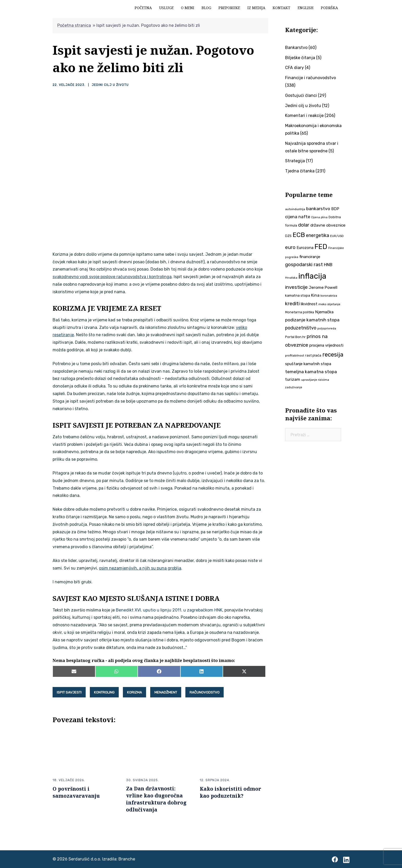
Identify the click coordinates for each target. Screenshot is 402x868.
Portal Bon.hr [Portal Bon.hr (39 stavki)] (295, 337)
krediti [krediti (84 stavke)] (292, 304)
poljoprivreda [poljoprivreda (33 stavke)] (327, 329)
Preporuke (229, 8)
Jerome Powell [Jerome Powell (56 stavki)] (323, 287)
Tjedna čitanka (300, 171)
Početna (143, 8)
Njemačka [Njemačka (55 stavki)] (324, 312)
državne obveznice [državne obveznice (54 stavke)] (328, 225)
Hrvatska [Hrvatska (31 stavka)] (291, 278)
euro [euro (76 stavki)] (290, 247)
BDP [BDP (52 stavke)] (335, 209)
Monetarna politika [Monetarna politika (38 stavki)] (300, 312)
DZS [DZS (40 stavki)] (288, 236)
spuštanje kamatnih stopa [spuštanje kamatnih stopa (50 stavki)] (308, 364)
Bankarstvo (296, 48)
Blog (206, 8)
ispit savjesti (69, 692)
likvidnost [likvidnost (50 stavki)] (309, 304)
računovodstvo (205, 692)
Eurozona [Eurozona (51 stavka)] (305, 248)
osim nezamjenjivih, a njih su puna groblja (140, 568)
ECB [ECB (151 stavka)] (299, 235)
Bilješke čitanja (300, 58)
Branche (127, 859)
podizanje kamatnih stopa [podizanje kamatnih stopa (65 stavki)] (312, 320)
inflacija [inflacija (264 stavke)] (312, 276)
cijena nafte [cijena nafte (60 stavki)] (298, 217)
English (306, 8)
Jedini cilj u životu (110, 85)
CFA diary (294, 68)
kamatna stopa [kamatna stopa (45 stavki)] (298, 295)
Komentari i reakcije (304, 115)
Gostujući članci (301, 95)
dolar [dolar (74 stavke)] (304, 225)
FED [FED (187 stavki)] (321, 247)
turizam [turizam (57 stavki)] (293, 379)
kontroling (104, 692)
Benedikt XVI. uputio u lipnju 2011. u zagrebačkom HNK (169, 610)
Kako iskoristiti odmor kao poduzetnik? (230, 792)
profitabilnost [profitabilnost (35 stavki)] (295, 355)
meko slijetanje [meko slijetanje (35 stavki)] (329, 304)
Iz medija (256, 8)
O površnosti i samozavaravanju (76, 792)
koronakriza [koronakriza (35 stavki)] (329, 296)
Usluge (166, 8)
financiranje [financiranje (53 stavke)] (310, 257)
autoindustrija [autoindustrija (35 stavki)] (295, 209)
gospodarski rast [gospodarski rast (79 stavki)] (304, 265)
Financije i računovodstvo (310, 78)
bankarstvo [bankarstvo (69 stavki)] (318, 209)
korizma (134, 692)
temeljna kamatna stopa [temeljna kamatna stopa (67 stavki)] (311, 372)
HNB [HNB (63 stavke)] (328, 265)
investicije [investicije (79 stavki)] (296, 287)
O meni (188, 8)
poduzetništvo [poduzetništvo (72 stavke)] (301, 328)
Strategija (295, 161)
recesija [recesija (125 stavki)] (333, 355)
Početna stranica (74, 25)
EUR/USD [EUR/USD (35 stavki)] (337, 236)
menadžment (166, 692)
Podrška (329, 8)
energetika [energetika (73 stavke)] (318, 235)
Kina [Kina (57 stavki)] (315, 295)
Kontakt (281, 8)
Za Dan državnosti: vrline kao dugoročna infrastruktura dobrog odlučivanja (156, 799)
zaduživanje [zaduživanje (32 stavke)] (294, 387)
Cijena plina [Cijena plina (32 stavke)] (319, 217)
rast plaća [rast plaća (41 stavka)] (313, 355)
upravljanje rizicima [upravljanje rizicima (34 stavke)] (315, 380)
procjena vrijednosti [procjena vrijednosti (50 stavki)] (326, 345)
